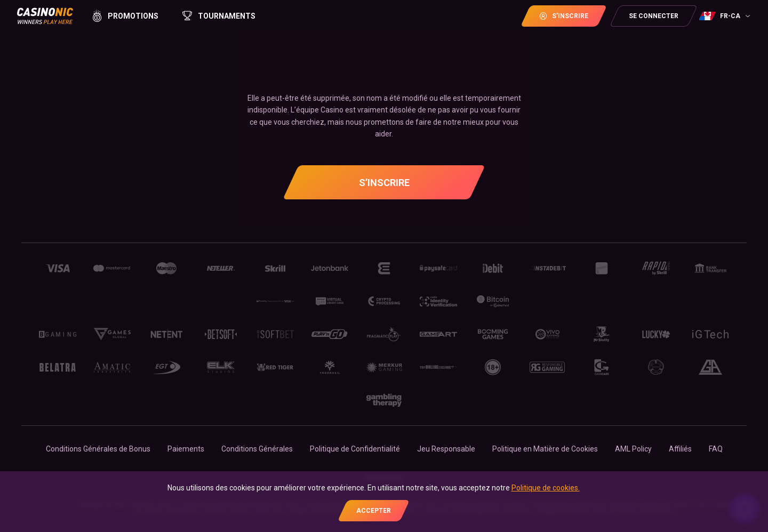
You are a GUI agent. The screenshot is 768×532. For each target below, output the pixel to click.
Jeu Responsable (446, 449)
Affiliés (680, 449)
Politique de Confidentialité (355, 449)
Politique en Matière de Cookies (545, 449)
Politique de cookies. (546, 488)
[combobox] (726, 16)
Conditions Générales (257, 449)
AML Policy (633, 449)
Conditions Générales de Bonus (98, 449)
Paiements (186, 449)
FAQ (716, 449)
